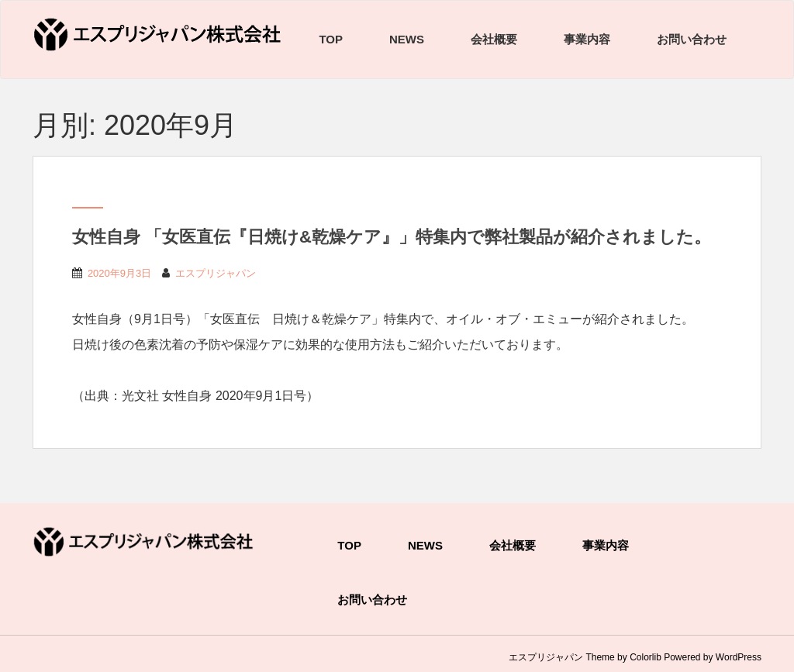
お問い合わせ (692, 39)
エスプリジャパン (216, 273)
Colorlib (646, 657)
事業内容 (587, 39)
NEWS (407, 39)
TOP (331, 39)
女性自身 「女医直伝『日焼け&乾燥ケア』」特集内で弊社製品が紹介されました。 (392, 237)
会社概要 (494, 39)
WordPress (739, 657)
